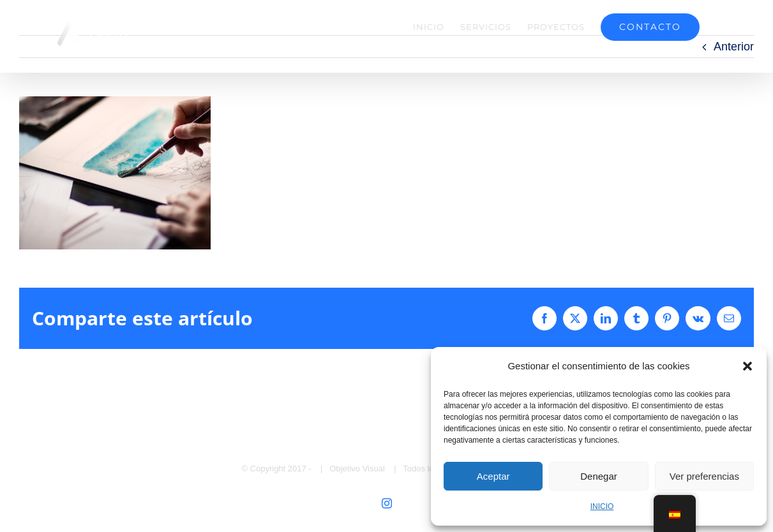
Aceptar (493, 476)
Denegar (599, 476)
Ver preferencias (704, 476)
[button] (747, 366)
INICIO (602, 506)
